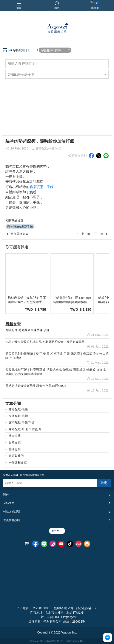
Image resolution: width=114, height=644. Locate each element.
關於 (6, 494)
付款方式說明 (12, 512)
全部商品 (9, 503)
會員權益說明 (12, 520)
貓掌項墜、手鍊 (42, 187)
